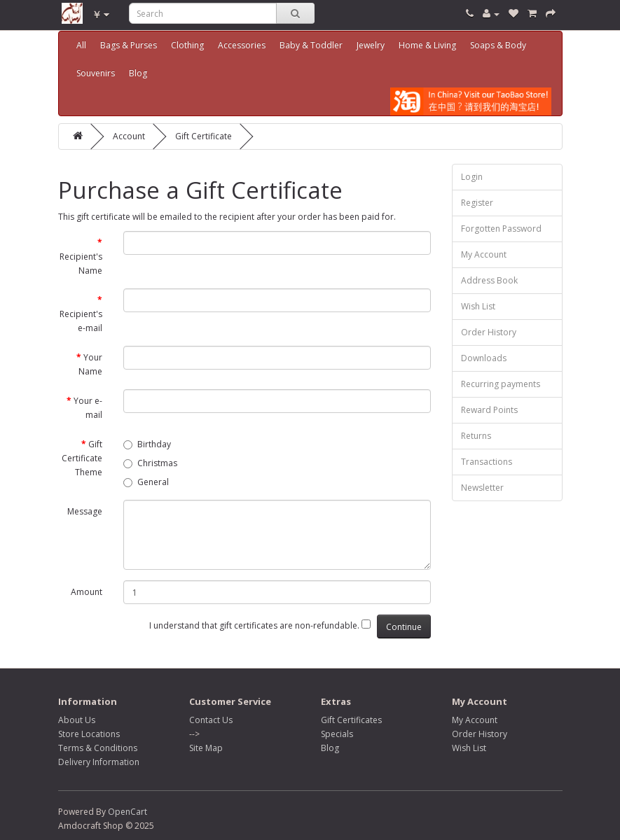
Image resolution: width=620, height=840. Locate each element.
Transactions (487, 462)
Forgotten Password (501, 229)
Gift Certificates (351, 720)
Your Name (90, 364)
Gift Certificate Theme (82, 458)
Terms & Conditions (98, 748)
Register (477, 203)
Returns (476, 436)
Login (472, 177)
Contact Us (211, 720)
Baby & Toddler (311, 45)
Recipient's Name (81, 264)
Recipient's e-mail (81, 321)
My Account (484, 254)
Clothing (187, 45)
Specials (337, 734)
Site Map (206, 748)
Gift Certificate (204, 136)
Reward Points (489, 410)
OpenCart (128, 812)
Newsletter (482, 488)
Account (129, 136)
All (81, 45)
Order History (489, 332)
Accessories (242, 45)
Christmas (150, 463)
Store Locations (89, 734)
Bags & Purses (129, 45)
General (146, 482)
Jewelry (371, 45)
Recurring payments (501, 384)
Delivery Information (99, 762)
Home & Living (427, 45)
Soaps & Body (498, 45)
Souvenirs (96, 73)
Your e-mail (88, 408)
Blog (138, 73)
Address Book (489, 280)
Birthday (147, 444)
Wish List (478, 306)
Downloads (484, 358)
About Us (77, 720)
